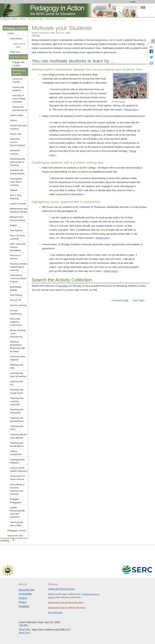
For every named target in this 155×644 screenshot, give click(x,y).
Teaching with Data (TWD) (17, 524)
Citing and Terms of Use (61, 589)
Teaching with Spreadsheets (17, 420)
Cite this (36, 35)
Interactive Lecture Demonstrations (18, 142)
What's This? (25, 633)
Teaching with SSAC (17, 428)
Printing (23, 598)
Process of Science (15, 257)
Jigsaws (14, 190)
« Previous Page (120, 300)
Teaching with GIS (17, 383)
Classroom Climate (18, 80)
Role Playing (16, 295)
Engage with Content (18, 64)
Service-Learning (18, 305)
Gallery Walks (17, 115)
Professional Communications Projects (18, 278)
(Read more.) (131, 110)
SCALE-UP (15, 300)
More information (55, 612)
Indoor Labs (16, 134)
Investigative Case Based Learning (16, 182)
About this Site (27, 590)
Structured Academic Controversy (16, 322)
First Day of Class (36, 19)
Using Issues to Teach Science (17, 478)
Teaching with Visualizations (17, 445)
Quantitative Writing (16, 288)
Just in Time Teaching (16, 197)
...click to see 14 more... (19, 45)
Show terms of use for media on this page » (67, 607)
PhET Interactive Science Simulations (18, 247)
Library (23, 19)
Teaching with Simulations (17, 411)
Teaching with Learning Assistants (17, 401)
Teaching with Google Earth (17, 391)
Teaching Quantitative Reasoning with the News (17, 347)
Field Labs (15, 52)
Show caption (118, 102)
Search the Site (15, 536)
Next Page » (139, 300)
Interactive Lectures (15, 152)
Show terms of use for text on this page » (66, 602)
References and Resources (20, 109)
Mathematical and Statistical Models (19, 210)
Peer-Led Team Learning (17, 237)
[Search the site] (132, 7)
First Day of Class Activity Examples (19, 99)
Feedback (24, 606)
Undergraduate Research (17, 461)
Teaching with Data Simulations (18, 375)
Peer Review (16, 231)
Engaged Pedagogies (16, 501)
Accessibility (25, 594)
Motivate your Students (19, 72)
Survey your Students (18, 89)
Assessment (16, 39)
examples (63, 286)
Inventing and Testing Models (17, 172)
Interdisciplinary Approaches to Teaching (18, 162)
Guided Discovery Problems (19, 127)
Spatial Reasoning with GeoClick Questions (17, 512)
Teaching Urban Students (18, 358)
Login (133, 2)
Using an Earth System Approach (19, 469)
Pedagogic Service (17, 531)
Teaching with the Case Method (18, 436)
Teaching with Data (17, 366)
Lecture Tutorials (18, 204)
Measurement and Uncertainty (18, 219)
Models (13, 225)
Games (13, 120)
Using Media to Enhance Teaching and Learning (17, 489)
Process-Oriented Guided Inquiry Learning (18, 267)
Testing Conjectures (16, 453)
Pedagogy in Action (9, 19)
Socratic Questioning (16, 312)
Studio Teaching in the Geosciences (18, 334)
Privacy (23, 602)
